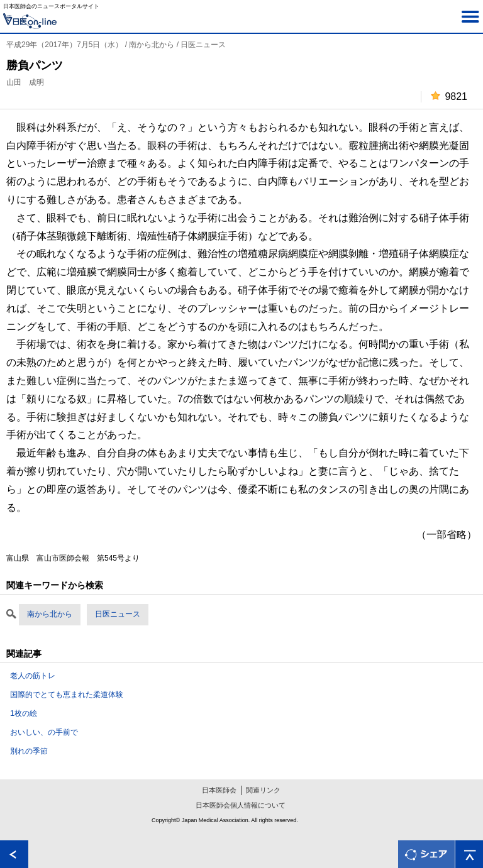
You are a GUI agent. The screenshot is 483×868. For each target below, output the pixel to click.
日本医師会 (219, 790)
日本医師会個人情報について (241, 805)
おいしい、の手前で (44, 732)
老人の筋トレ (33, 676)
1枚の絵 (24, 713)
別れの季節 (29, 751)
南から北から (50, 614)
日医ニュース (118, 614)
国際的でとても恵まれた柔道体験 (67, 695)
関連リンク (263, 790)
